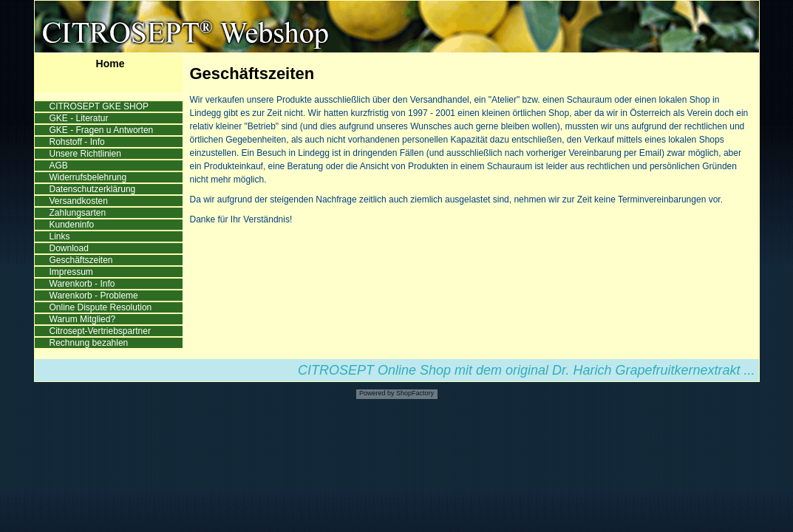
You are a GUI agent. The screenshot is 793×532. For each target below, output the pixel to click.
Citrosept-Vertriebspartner (102, 331)
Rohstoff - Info (79, 142)
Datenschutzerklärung (94, 189)
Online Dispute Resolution (102, 307)
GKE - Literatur (80, 118)
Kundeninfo (73, 225)
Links (61, 236)
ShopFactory (415, 393)
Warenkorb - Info (84, 284)
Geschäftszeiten (82, 260)
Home (110, 64)
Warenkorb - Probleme (95, 296)
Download (71, 248)
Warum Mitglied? (84, 319)
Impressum (73, 272)
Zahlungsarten (79, 213)
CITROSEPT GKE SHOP (101, 106)
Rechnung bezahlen (90, 343)
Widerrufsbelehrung (89, 177)
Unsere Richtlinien (87, 154)
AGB (60, 166)
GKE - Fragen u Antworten (103, 130)
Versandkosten (80, 201)
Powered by (377, 393)
